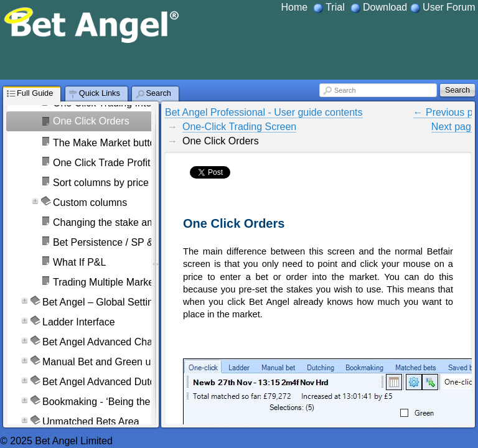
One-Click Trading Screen (239, 127)
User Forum (449, 7)
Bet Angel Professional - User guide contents (264, 112)
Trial (335, 7)
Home (294, 7)
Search (345, 90)
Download (385, 7)
